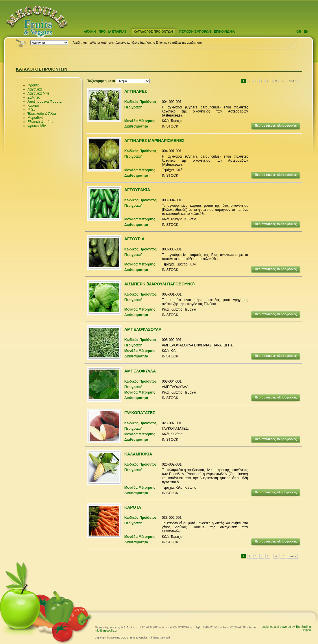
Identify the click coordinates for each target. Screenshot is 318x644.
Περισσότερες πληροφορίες (276, 126)
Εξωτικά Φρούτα (40, 122)
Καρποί (33, 106)
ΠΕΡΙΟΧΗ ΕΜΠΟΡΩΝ (195, 32)
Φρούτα (33, 85)
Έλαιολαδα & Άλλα (42, 114)
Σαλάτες (34, 97)
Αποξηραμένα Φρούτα (45, 102)
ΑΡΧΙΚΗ (90, 32)
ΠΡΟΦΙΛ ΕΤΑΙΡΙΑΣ (113, 32)
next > (292, 81)
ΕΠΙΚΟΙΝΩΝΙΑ (224, 32)
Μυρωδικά (35, 118)
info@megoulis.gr (106, 631)
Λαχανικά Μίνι (38, 93)
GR (299, 32)
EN (306, 32)
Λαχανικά (35, 89)
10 (283, 81)
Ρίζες (31, 110)
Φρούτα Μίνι (37, 126)
